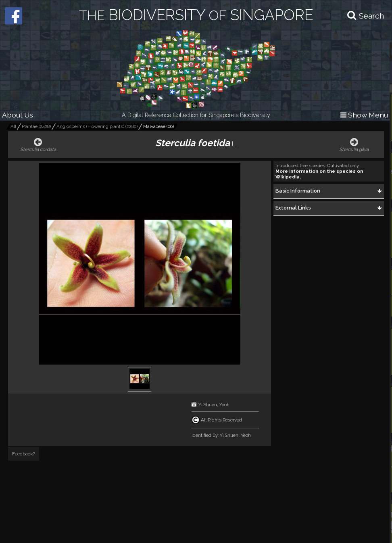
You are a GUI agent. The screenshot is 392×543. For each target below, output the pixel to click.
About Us (18, 115)
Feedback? (24, 454)
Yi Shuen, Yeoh (214, 405)
